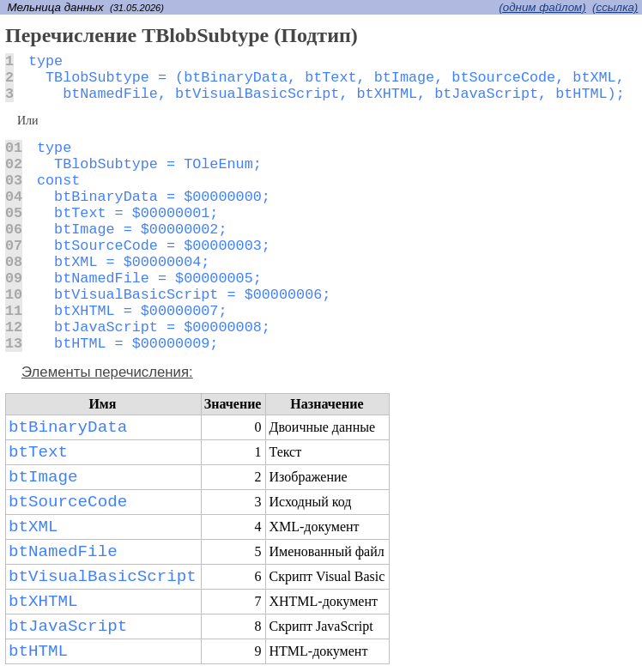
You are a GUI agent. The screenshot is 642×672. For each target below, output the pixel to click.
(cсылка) (615, 7)
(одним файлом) (542, 7)
